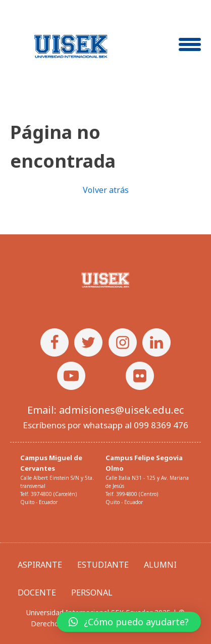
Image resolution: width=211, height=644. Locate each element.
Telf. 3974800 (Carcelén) (48, 494)
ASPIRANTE (40, 565)
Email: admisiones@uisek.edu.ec (105, 410)
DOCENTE (37, 592)
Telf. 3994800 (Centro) (132, 494)
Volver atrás (106, 190)
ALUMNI (160, 565)
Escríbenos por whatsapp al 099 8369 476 (105, 425)
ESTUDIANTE (103, 565)
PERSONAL (92, 592)
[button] (129, 622)
